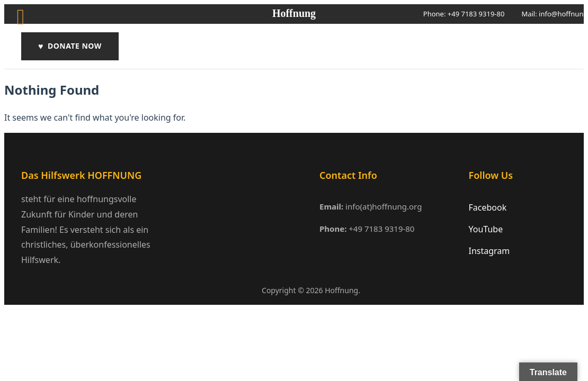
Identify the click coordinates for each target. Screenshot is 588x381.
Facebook (488, 207)
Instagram (489, 251)
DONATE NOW (70, 47)
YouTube (486, 229)
